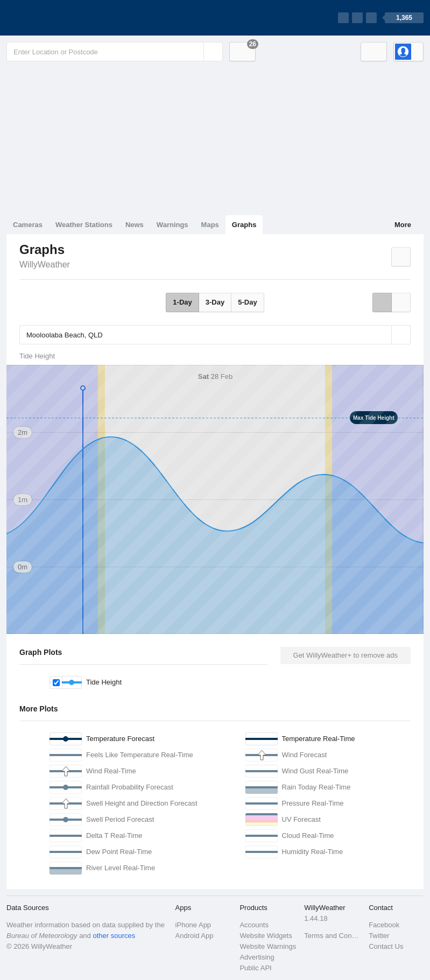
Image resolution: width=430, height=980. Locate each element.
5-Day (247, 302)
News (135, 225)
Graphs (244, 225)
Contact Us (386, 946)
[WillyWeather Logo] (57, 18)
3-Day (215, 302)
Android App (195, 936)
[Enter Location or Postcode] (115, 52)
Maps (210, 225)
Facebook (384, 925)
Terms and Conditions (333, 936)
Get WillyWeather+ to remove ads (346, 655)
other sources (114, 936)
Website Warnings (268, 946)
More (403, 225)
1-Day (182, 302)
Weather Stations (84, 225)
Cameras (28, 225)
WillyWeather (45, 265)
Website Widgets (266, 936)
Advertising (257, 957)
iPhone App (193, 925)
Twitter (379, 936)
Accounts (254, 925)
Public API (255, 968)
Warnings (172, 225)
